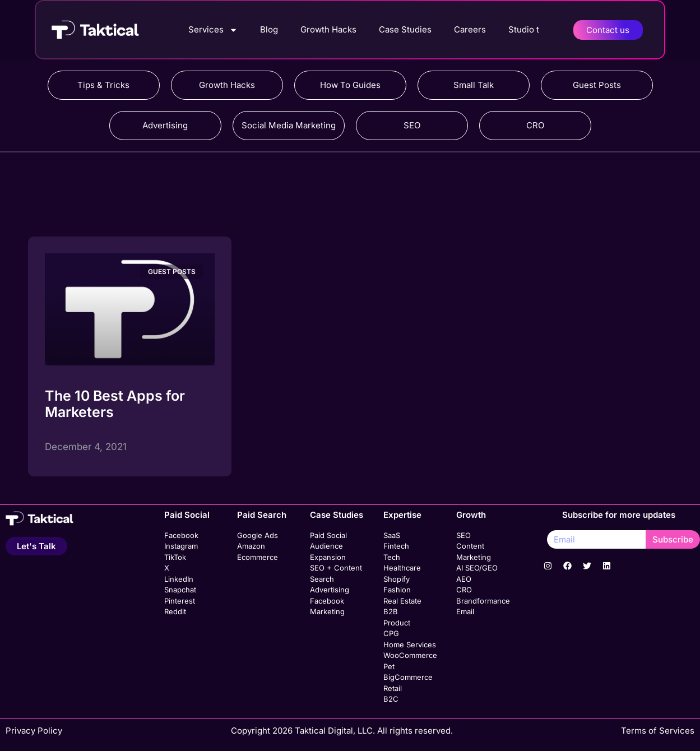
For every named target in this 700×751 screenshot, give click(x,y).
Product (397, 623)
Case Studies (405, 29)
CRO (535, 125)
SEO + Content (336, 568)
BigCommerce (408, 677)
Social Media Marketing (289, 125)
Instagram (181, 546)
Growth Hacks (328, 29)
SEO (412, 125)
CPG (391, 633)
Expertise (402, 515)
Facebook (181, 535)
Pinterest (180, 601)
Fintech (396, 546)
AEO (464, 579)
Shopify (397, 579)
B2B (391, 611)
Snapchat (180, 590)
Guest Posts (597, 85)
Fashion (397, 590)
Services (213, 30)
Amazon (251, 546)
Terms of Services (658, 731)
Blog (269, 29)
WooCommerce (410, 655)
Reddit (175, 611)
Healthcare (402, 568)
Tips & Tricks (103, 85)
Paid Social (187, 515)
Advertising (165, 125)
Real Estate (402, 601)
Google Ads (258, 535)
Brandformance (483, 601)
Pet (389, 666)
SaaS (392, 535)
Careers (470, 29)
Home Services (410, 645)
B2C (391, 699)
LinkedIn (179, 579)
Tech (392, 557)
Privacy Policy (34, 731)
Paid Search (262, 515)
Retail (393, 688)
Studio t (524, 29)
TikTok (175, 557)
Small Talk (474, 85)
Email (465, 611)
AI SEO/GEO (477, 568)
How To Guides (350, 85)
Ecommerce (258, 557)
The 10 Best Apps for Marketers (115, 404)
